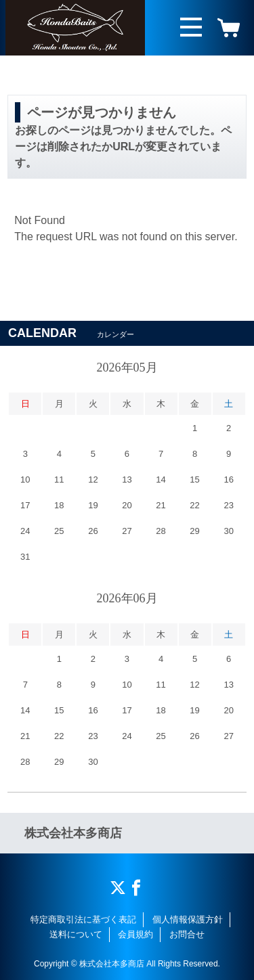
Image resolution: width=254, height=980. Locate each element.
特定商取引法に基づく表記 (83, 919)
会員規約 (135, 934)
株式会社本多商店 (73, 833)
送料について (76, 934)
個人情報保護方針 (188, 919)
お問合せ (187, 934)
